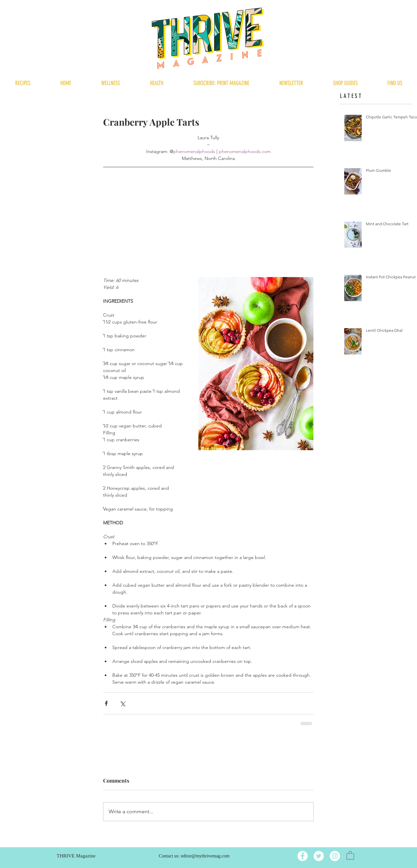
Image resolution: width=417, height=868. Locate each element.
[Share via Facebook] (106, 703)
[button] (350, 855)
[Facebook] (303, 856)
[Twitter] (319, 856)
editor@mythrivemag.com (205, 856)
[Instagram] (335, 856)
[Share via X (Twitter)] (122, 703)
